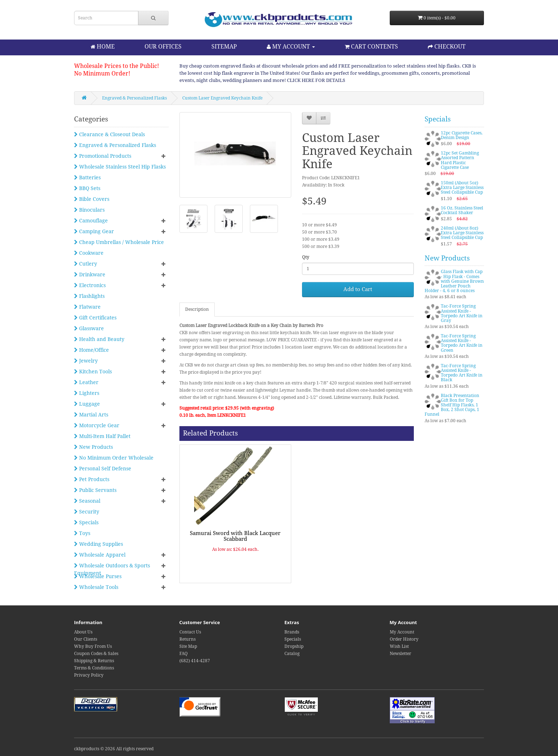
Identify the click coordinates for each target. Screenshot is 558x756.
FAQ (184, 654)
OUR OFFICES (163, 47)
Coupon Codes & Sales (96, 654)
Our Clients (86, 639)
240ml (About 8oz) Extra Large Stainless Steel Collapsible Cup (462, 233)
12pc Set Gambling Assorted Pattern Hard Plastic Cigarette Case (460, 160)
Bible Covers (92, 199)
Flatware (87, 307)
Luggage (87, 404)
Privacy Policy (89, 675)
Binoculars (89, 210)
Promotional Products (103, 156)
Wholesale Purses (98, 576)
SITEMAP (224, 47)
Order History (404, 639)
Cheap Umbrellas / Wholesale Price (119, 242)
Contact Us (190, 632)
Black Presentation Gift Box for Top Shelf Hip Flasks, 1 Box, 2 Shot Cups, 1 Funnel (452, 405)
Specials (86, 522)
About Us (83, 632)
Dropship (294, 646)
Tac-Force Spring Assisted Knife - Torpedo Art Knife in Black (462, 373)
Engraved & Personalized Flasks (134, 98)
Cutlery (86, 264)
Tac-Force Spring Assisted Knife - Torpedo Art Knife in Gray (462, 313)
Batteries (87, 178)
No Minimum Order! (102, 73)
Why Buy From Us (93, 646)
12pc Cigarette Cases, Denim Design (462, 135)
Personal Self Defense (103, 469)
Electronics (90, 285)
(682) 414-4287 (195, 661)
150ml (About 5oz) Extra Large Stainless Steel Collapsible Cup (462, 188)
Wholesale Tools (96, 587)
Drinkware (90, 275)
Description (197, 309)
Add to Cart (358, 289)
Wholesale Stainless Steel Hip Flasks (120, 167)
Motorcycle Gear (97, 425)
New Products (93, 447)
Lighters (87, 393)
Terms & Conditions (94, 668)
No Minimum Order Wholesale (114, 458)
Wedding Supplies (99, 544)
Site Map (188, 646)
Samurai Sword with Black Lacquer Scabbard (235, 536)
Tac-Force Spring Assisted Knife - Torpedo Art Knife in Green (462, 343)
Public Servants (95, 490)
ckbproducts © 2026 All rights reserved (114, 749)
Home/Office (92, 350)
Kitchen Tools (93, 372)
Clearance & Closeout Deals (109, 134)
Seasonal (87, 501)
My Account (402, 632)
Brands (292, 632)
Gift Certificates (95, 318)
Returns (187, 639)
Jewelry (86, 361)
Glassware (89, 328)
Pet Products (92, 479)
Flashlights (89, 296)
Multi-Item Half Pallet (102, 436)
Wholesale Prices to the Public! (116, 66)
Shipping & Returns (94, 661)
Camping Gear (94, 231)
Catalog (292, 654)
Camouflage (91, 221)
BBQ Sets (87, 188)
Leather (86, 382)
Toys (82, 533)
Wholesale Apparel (100, 555)
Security (87, 512)
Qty (306, 257)
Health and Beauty (99, 339)
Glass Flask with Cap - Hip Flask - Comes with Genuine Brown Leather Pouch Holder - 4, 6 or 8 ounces (454, 281)
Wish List (399, 646)
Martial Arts (91, 415)
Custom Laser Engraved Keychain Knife (222, 98)
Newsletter (401, 654)
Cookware (89, 253)
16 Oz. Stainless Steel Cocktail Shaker (462, 210)
